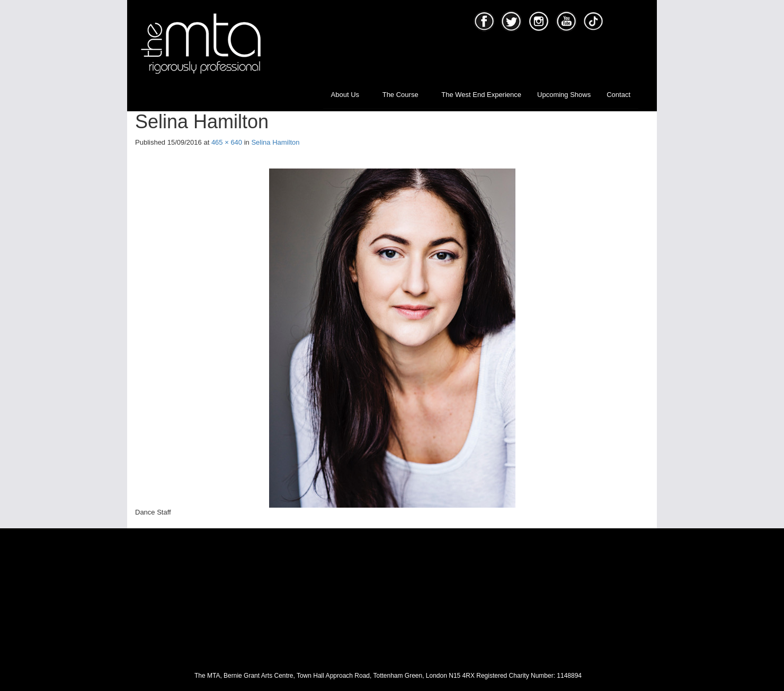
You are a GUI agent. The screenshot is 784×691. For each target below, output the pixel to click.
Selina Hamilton (275, 142)
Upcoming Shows (564, 95)
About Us (349, 95)
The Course (404, 95)
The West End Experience (481, 95)
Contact (618, 95)
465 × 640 (227, 142)
